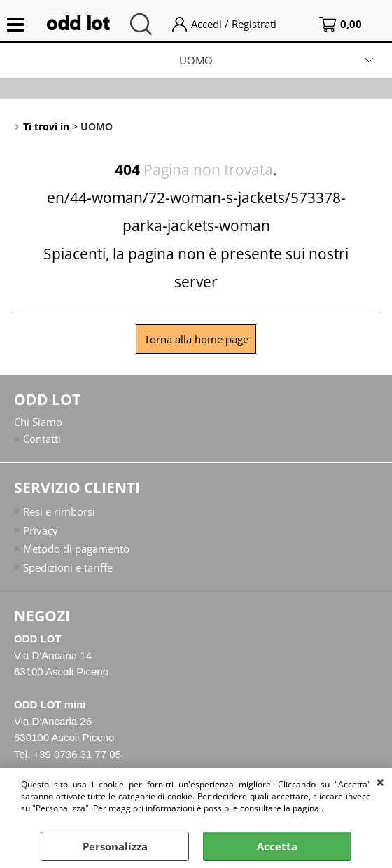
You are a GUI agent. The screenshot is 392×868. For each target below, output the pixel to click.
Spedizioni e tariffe (68, 567)
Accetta (277, 846)
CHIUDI (380, 782)
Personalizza (115, 846)
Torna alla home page (196, 339)
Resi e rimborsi (59, 511)
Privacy (41, 530)
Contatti (42, 439)
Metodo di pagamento (76, 549)
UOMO (196, 60)
